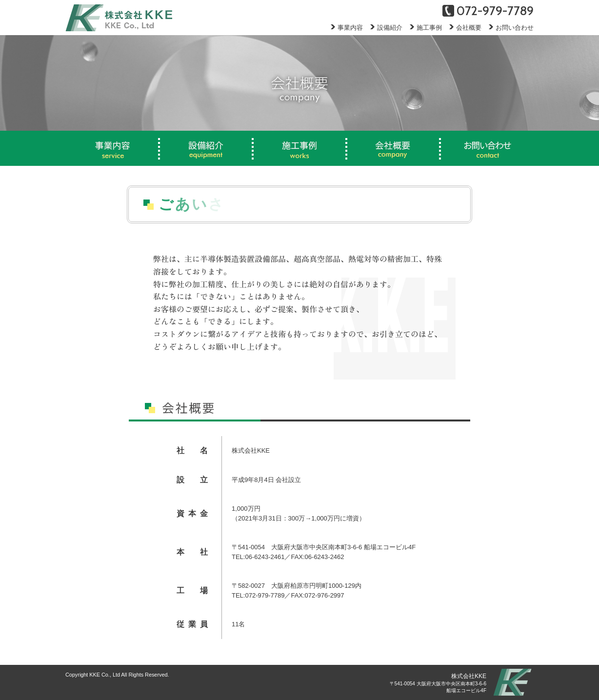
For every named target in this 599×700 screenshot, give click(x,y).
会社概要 (462, 28)
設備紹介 (383, 28)
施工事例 (422, 28)
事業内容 (343, 28)
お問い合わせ (508, 28)
